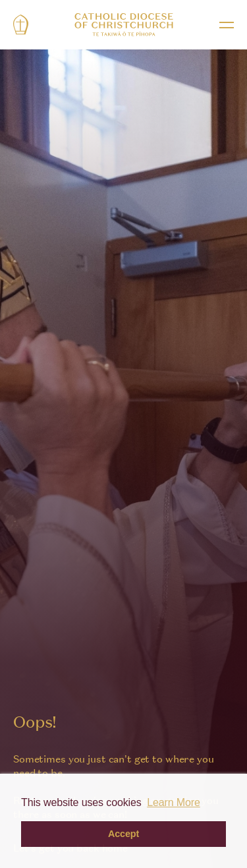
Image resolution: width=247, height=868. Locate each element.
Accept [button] (123, 834)
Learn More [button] (174, 802)
